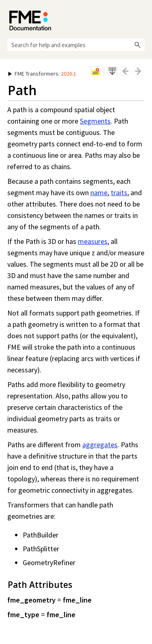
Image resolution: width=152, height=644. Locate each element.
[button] (137, 45)
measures (93, 241)
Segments (95, 121)
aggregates (100, 445)
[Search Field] (76, 45)
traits (119, 193)
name (99, 193)
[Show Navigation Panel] (140, 18)
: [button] (42, 74)
